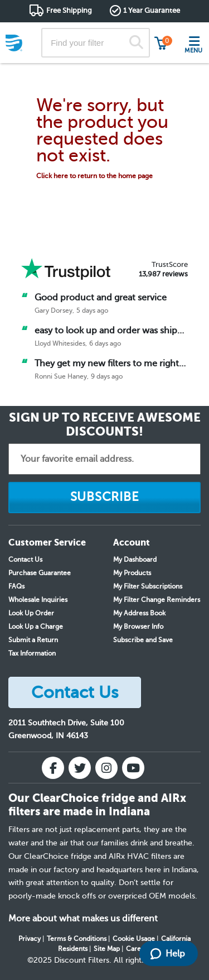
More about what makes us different (83, 919)
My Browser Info (138, 627)
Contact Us (25, 560)
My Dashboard (135, 560)
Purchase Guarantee (40, 573)
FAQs (16, 586)
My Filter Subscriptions (148, 586)
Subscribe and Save (143, 640)
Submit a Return (33, 640)
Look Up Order (31, 613)
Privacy (30, 939)
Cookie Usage (134, 939)
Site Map (107, 949)
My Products (132, 573)
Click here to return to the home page (94, 176)
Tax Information (32, 653)
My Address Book (139, 613)
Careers (138, 949)
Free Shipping (69, 10)
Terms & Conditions (77, 939)
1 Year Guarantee (152, 10)
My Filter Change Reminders (157, 600)
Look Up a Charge (36, 627)
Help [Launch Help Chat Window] (168, 954)
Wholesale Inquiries (38, 600)
